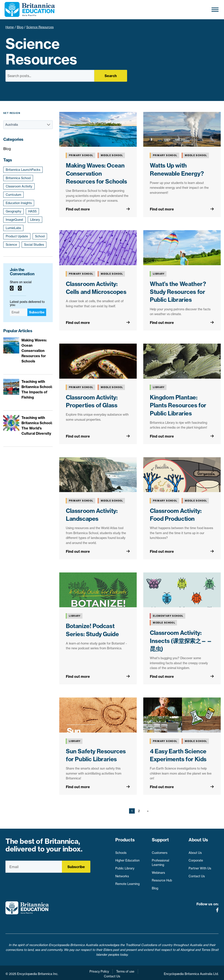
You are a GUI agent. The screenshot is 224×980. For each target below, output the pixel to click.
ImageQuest (14, 220)
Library (35, 220)
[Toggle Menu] (215, 10)
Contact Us (197, 874)
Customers (160, 851)
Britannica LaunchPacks (23, 170)
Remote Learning (127, 882)
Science (11, 245)
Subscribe (37, 312)
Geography (13, 211)
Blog (20, 27)
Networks (122, 874)
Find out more (78, 209)
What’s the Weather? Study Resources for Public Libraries (178, 292)
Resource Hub (162, 878)
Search (111, 76)
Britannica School (18, 178)
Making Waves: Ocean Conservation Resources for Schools (96, 173)
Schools (121, 851)
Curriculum (13, 195)
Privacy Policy (99, 969)
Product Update (17, 236)
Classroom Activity (19, 186)
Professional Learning (160, 861)
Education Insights (19, 203)
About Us (195, 851)
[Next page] (147, 811)
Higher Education (127, 858)
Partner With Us (200, 866)
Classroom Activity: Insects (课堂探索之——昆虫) (181, 641)
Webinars (158, 871)
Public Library (125, 866)
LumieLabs (13, 228)
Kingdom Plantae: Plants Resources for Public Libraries (178, 405)
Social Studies (34, 245)
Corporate (196, 858)
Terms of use (125, 969)
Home (10, 27)
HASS (32, 211)
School (40, 236)
